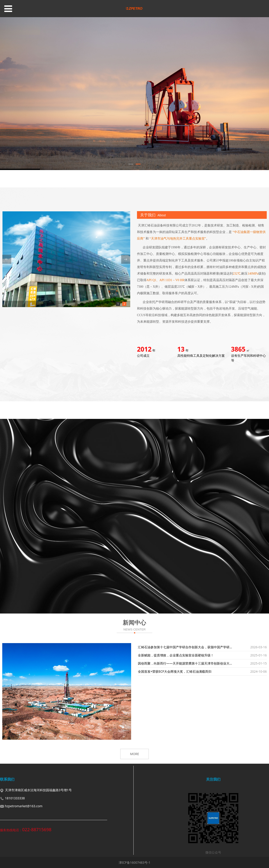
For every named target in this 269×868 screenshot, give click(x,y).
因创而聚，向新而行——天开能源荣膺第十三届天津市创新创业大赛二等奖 (190, 663)
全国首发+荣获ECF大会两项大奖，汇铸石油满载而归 (175, 671)
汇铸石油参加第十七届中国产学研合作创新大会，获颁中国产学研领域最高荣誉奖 (195, 647)
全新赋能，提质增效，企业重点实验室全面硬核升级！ (176, 655)
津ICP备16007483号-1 (135, 862)
